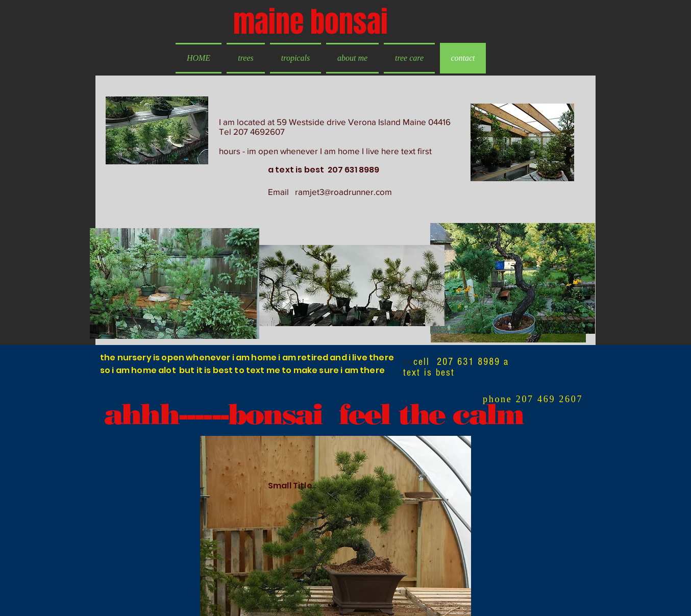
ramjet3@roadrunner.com (343, 192)
